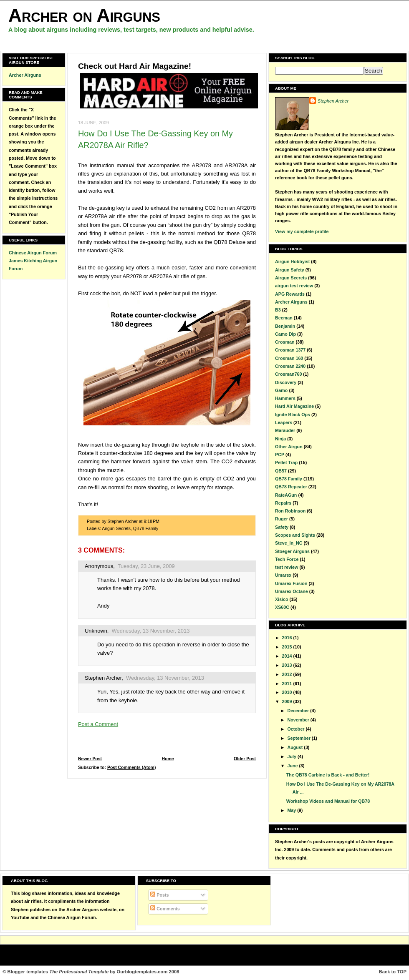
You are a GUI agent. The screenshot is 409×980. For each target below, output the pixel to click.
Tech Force (287, 559)
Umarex (283, 575)
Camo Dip (285, 334)
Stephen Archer (103, 678)
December (299, 711)
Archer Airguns (25, 75)
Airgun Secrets (116, 529)
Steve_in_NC (289, 543)
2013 (288, 665)
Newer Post (90, 759)
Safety (282, 527)
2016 (288, 638)
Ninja (280, 439)
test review (287, 567)
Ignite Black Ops (293, 415)
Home (168, 759)
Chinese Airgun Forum (33, 253)
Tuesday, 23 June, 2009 (146, 566)
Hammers (285, 398)
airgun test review (294, 286)
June (293, 766)
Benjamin (285, 326)
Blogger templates (28, 972)
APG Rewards (290, 294)
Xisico (282, 599)
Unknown (96, 631)
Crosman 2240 (290, 366)
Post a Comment (98, 724)
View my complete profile (302, 231)
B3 (278, 310)
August (295, 747)
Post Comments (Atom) (132, 768)
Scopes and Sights (295, 535)
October (296, 729)
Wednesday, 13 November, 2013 (151, 631)
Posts (159, 895)
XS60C (282, 607)
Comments (165, 909)
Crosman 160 (289, 358)
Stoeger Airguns (292, 551)
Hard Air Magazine (294, 406)
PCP (280, 455)
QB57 (281, 471)
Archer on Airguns (84, 15)
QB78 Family (146, 529)
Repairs (283, 503)
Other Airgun (289, 447)
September (299, 738)
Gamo (281, 390)
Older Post (245, 759)
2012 (288, 674)
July (292, 756)
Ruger (282, 519)
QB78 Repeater (291, 487)
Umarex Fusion (291, 583)
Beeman (284, 318)
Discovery (286, 382)
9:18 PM (151, 521)
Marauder (285, 430)
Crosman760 (288, 374)
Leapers (284, 422)
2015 (288, 647)
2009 (288, 701)
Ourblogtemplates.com (142, 972)
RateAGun (286, 495)
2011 (288, 683)
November (299, 720)
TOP (402, 972)
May (292, 810)
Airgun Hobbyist (292, 261)
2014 (288, 656)
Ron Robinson (290, 511)
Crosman (285, 342)
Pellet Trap (286, 462)
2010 (288, 692)
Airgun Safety (290, 270)
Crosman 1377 (290, 350)
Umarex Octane (292, 591)
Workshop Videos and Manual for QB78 (328, 801)
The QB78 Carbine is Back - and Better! (328, 775)
